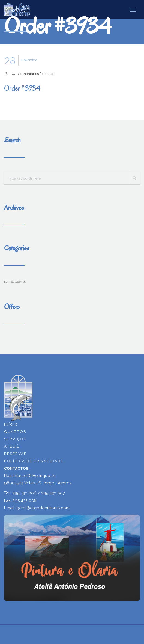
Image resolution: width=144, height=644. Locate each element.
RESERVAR (16, 454)
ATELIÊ (12, 446)
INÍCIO (11, 424)
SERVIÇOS (15, 439)
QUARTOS (15, 431)
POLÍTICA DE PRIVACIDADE (34, 461)
